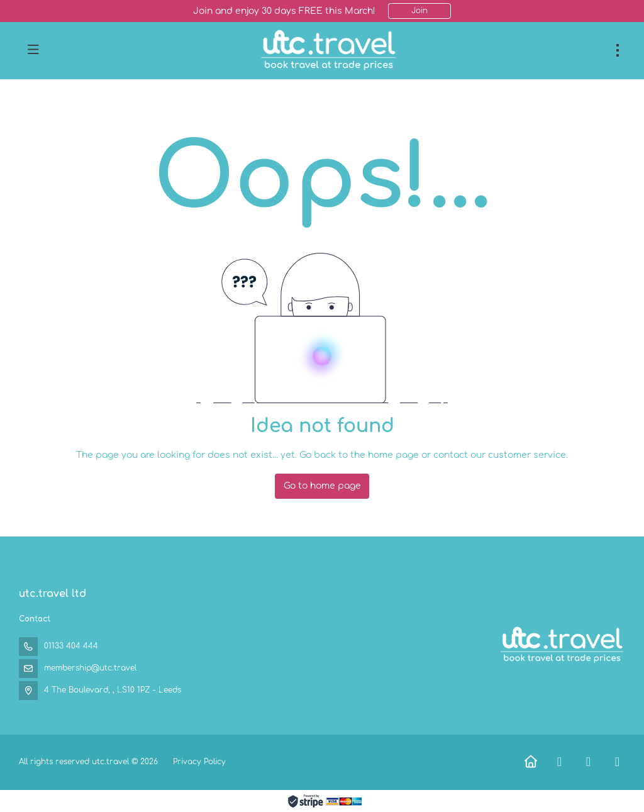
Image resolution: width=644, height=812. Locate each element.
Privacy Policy (199, 762)
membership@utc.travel (90, 668)
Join (419, 11)
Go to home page (322, 486)
